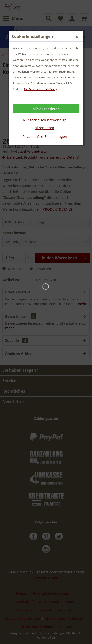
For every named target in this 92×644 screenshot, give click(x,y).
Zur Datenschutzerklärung (40, 89)
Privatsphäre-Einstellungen (45, 137)
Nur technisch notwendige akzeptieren (45, 124)
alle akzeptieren (46, 109)
